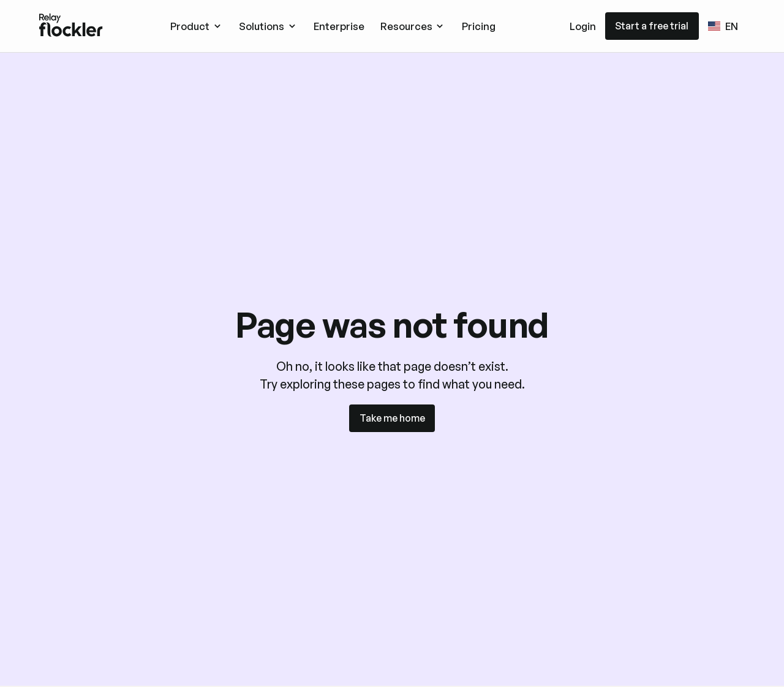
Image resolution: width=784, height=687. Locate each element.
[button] (197, 26)
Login (583, 26)
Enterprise (339, 26)
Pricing (479, 26)
